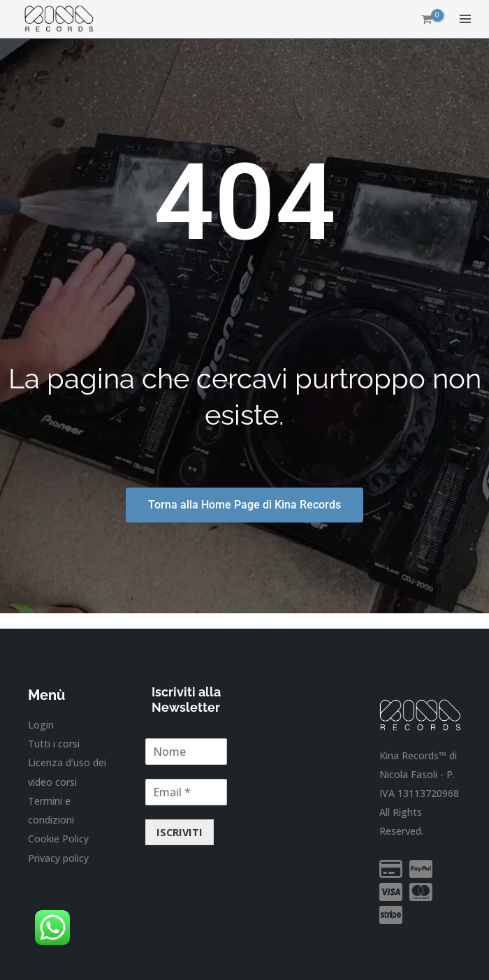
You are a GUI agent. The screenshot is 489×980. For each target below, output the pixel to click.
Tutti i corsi (54, 744)
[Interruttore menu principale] (465, 20)
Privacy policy (58, 857)
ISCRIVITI (180, 832)
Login (41, 725)
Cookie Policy (58, 838)
